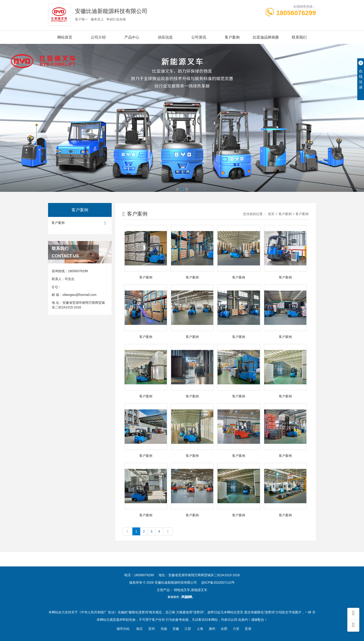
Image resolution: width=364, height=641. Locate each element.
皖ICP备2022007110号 (218, 582)
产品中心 (132, 37)
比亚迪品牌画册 (266, 37)
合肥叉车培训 (78, 570)
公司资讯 (199, 37)
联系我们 (299, 37)
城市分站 (123, 629)
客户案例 (232, 37)
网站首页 (65, 37)
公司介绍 (98, 37)
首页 (271, 214)
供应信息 (165, 37)
